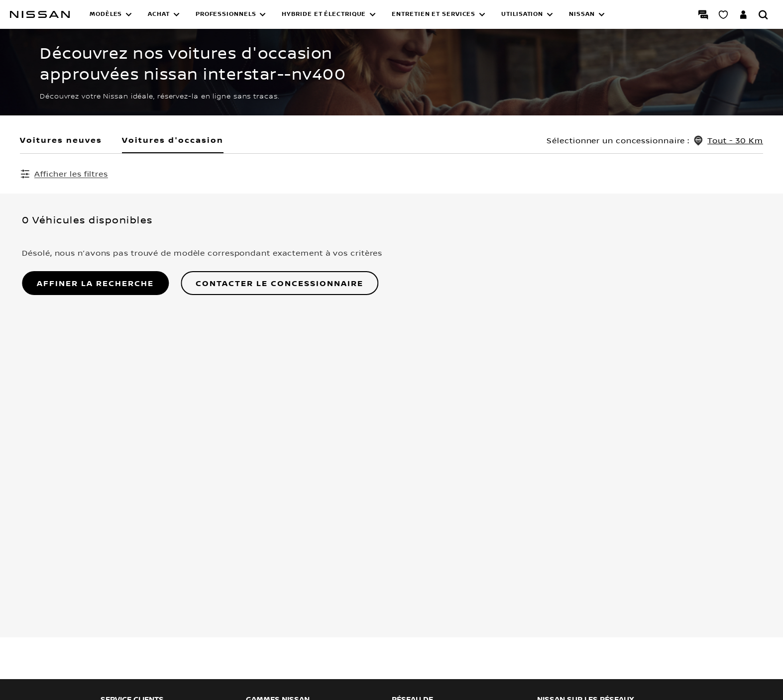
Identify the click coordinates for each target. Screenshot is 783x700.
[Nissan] (40, 14)
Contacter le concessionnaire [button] (278, 284)
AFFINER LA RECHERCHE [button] (93, 284)
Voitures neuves (61, 140)
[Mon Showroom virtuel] (723, 14)
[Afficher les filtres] (64, 174)
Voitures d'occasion (173, 140)
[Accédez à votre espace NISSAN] (743, 14)
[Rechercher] (763, 14)
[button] (111, 14)
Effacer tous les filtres (321, 174)
